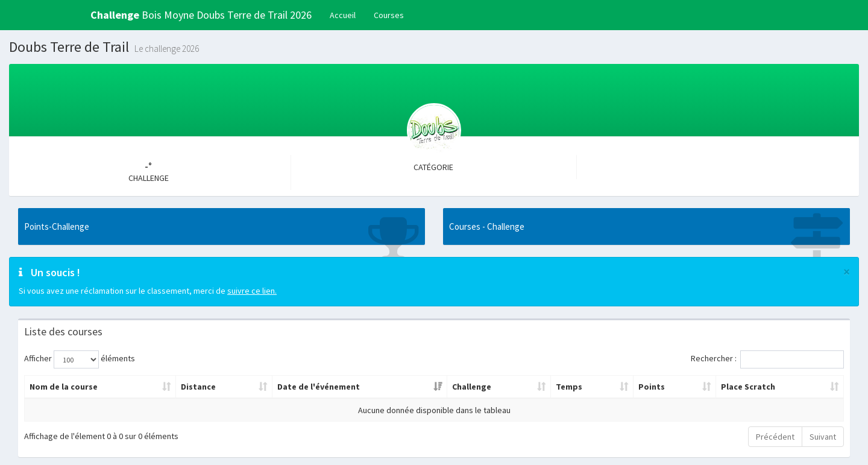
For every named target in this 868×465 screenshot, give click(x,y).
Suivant (823, 437)
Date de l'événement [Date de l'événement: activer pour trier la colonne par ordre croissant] (319, 387)
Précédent (775, 437)
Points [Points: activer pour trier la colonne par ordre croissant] (652, 387)
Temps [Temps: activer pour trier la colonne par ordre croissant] (569, 387)
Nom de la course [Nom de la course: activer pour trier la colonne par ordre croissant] (64, 387)
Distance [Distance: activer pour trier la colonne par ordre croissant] (198, 387)
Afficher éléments (80, 359)
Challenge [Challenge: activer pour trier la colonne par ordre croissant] (472, 387)
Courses (389, 15)
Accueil (343, 15)
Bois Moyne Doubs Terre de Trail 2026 (201, 15)
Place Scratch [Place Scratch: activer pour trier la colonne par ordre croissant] (748, 387)
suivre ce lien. (252, 291)
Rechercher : (767, 359)
